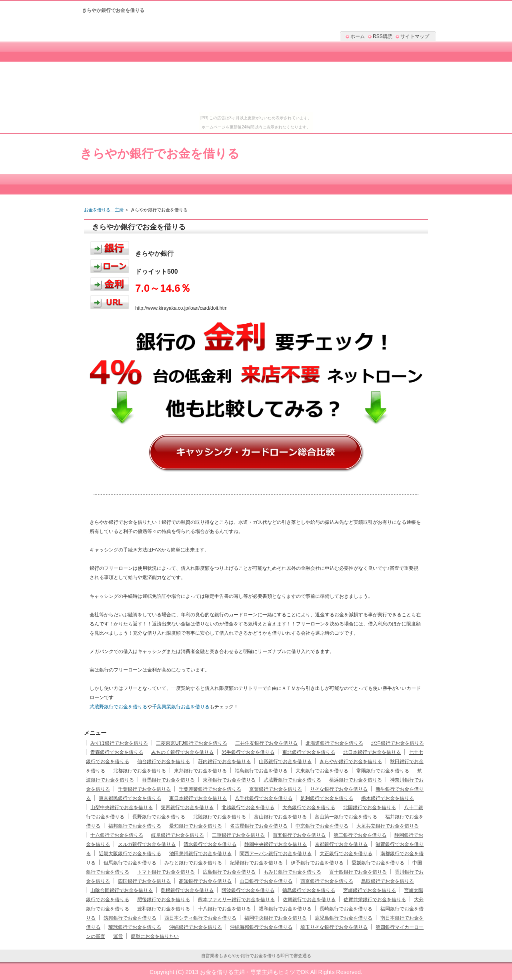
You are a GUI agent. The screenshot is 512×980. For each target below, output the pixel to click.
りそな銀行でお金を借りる (339, 789)
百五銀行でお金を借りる (299, 835)
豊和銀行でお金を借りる (164, 909)
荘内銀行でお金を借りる (224, 762)
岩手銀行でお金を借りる (248, 752)
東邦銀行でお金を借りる (200, 771)
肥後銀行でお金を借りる (164, 900)
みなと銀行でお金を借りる (193, 863)
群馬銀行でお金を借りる (168, 780)
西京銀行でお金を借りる (327, 881)
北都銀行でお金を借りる (140, 771)
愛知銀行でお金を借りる (196, 826)
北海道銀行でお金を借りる (334, 743)
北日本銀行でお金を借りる (372, 752)
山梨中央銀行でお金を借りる (122, 808)
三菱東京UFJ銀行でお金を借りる (192, 743)
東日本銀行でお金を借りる (198, 798)
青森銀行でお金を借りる (117, 752)
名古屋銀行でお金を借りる (259, 826)
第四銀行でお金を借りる (187, 808)
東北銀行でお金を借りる (309, 752)
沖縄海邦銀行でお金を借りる (261, 927)
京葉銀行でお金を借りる (276, 789)
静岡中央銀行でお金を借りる (276, 844)
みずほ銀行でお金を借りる (119, 743)
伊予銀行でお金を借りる (317, 863)
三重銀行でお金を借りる (238, 835)
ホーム (358, 36)
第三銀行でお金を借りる (360, 835)
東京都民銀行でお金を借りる (130, 798)
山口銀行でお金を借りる (266, 881)
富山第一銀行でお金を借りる (346, 817)
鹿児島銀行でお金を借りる (344, 918)
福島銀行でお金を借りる (261, 771)
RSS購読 (383, 36)
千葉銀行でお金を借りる (144, 789)
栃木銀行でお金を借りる (388, 798)
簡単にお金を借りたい (155, 936)
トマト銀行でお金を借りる (166, 872)
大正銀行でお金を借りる (346, 854)
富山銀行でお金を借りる (280, 817)
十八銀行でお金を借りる (224, 909)
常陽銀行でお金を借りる (383, 771)
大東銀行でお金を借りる (322, 771)
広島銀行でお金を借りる (229, 872)
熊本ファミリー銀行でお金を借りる (236, 900)
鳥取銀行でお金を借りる (388, 881)
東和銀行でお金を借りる (229, 780)
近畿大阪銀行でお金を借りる (130, 854)
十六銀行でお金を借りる (117, 835)
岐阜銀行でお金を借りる (178, 835)
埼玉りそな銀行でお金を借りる (334, 927)
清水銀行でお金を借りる (210, 844)
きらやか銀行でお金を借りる (160, 153)
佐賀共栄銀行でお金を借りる (375, 900)
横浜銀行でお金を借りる (356, 780)
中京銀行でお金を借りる (322, 826)
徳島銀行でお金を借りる (309, 890)
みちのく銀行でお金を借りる (182, 752)
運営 (118, 936)
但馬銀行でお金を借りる (130, 863)
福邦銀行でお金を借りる (135, 826)
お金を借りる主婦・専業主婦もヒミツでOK (255, 972)
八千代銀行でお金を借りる (264, 798)
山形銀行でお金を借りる (285, 762)
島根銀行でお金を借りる (187, 890)
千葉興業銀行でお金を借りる (210, 789)
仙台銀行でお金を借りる (164, 762)
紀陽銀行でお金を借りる (256, 863)
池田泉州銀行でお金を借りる (200, 854)
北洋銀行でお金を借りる (398, 743)
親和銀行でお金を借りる (285, 909)
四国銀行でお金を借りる (144, 881)
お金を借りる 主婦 (104, 210)
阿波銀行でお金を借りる (248, 890)
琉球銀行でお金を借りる (135, 927)
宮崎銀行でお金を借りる (370, 890)
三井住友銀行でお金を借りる (266, 743)
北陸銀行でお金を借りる (220, 817)
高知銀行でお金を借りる (205, 881)
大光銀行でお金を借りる (309, 808)
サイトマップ (415, 36)
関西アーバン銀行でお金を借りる (276, 854)
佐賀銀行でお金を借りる (309, 900)
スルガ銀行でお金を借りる (147, 844)
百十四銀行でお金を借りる (358, 872)
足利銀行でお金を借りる (327, 798)
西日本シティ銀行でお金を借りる (200, 918)
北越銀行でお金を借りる (248, 808)
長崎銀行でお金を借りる (346, 909)
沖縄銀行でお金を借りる (196, 927)
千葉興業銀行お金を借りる (181, 707)
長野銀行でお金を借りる (159, 817)
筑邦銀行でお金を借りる (130, 918)
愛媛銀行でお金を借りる (378, 863)
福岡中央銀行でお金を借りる (276, 918)
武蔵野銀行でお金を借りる (118, 707)
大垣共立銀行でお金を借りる (388, 826)
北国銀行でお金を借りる (370, 808)
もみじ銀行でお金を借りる (292, 872)
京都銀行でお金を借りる (341, 844)
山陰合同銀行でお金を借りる (122, 890)
